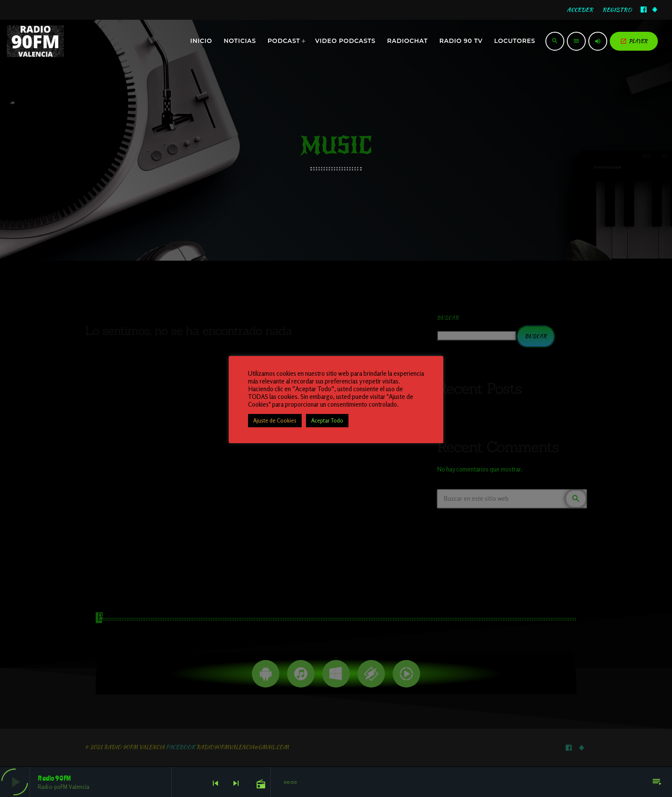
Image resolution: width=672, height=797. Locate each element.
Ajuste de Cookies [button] (275, 420)
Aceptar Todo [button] (327, 420)
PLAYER (634, 41)
